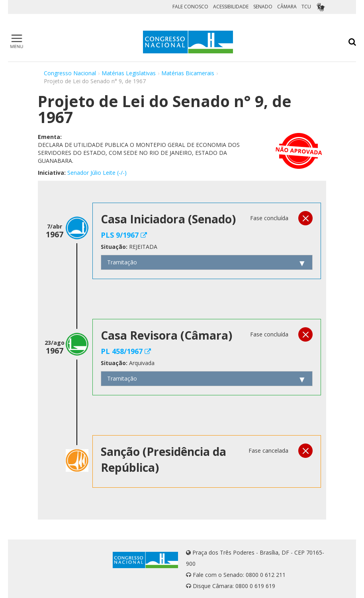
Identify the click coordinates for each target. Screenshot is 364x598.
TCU (306, 7)
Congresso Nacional (70, 73)
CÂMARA (287, 7)
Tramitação (122, 262)
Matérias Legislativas (129, 73)
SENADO (263, 7)
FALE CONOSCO (190, 7)
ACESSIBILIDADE (231, 7)
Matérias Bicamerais (188, 73)
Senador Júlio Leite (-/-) (97, 173)
